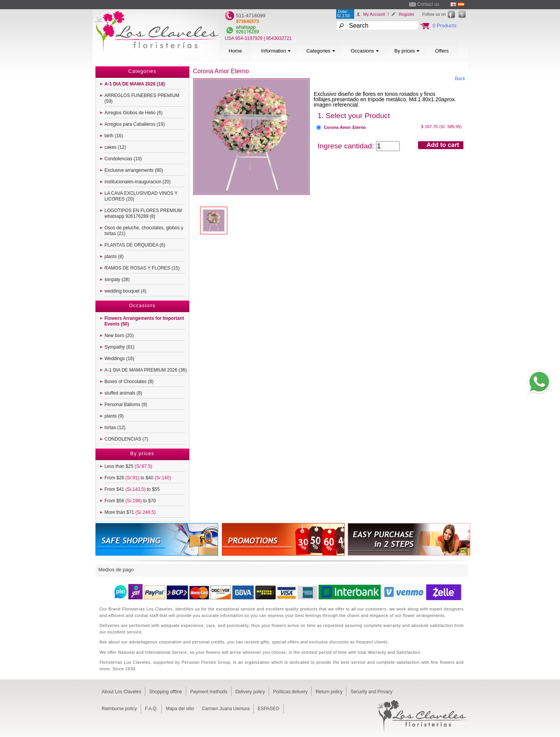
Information (276, 51)
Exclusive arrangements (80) (134, 170)
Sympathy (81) (120, 347)
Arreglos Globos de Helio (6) (134, 113)
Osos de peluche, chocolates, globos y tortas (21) (144, 231)
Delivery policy (250, 692)
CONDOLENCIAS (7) (126, 439)
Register (406, 14)
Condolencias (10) (123, 159)
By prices (407, 51)
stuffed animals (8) (124, 393)
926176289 (248, 32)
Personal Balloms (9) (126, 405)
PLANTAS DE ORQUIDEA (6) (135, 245)
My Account (374, 14)
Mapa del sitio (180, 709)
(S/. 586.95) (450, 127)
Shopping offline (166, 692)
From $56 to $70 (130, 501)
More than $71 (130, 512)
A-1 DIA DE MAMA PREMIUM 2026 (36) (146, 370)
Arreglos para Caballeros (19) (135, 124)
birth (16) (114, 136)
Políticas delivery (290, 692)
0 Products (445, 25)
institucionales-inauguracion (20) (138, 182)
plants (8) (114, 257)
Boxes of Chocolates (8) (129, 382)
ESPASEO (268, 709)
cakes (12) (115, 147)
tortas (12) (115, 428)
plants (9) (114, 416)
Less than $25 (129, 466)
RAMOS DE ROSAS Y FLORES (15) (142, 268)
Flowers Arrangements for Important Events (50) (145, 321)
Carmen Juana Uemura (226, 709)
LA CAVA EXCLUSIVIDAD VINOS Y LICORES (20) (141, 196)
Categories (321, 51)
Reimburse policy (119, 709)
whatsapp (246, 27)
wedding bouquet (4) (126, 291)
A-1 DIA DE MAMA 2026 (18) (135, 84)
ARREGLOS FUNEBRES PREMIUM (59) (142, 98)
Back (460, 79)
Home (236, 51)
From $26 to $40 (138, 478)
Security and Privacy (371, 692)
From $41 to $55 (132, 489)
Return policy (329, 692)
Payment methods (209, 692)
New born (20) (119, 336)
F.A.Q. (151, 709)
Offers (442, 51)
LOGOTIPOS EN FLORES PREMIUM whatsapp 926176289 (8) (143, 213)
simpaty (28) (117, 280)
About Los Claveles (121, 692)
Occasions (365, 51)
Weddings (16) (120, 359)
